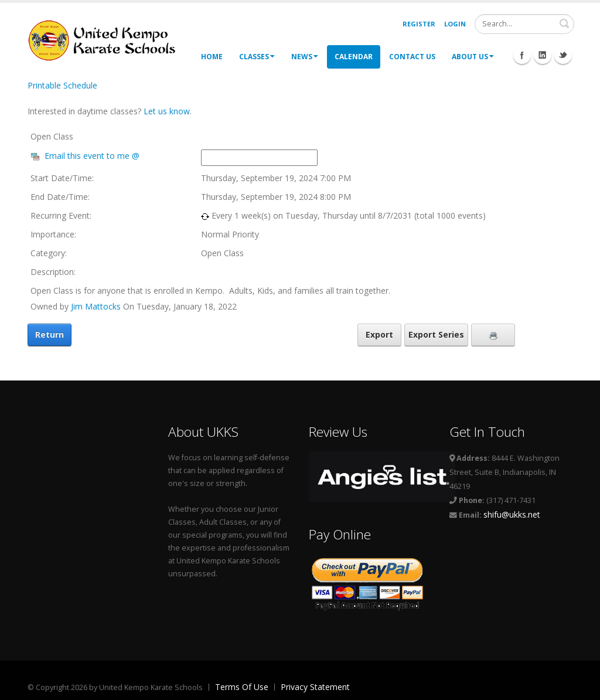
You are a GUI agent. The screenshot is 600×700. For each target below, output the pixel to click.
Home (212, 57)
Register (419, 24)
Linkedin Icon (543, 55)
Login (455, 24)
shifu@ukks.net (512, 514)
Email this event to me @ (92, 156)
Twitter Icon (563, 55)
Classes (257, 57)
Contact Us (412, 57)
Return (50, 334)
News (305, 57)
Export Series (436, 334)
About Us (473, 57)
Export (379, 334)
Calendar (354, 57)
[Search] (524, 24)
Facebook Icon (522, 55)
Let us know (167, 111)
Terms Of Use (242, 687)
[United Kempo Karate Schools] (110, 40)
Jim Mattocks (96, 306)
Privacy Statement (315, 687)
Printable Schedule (62, 85)
